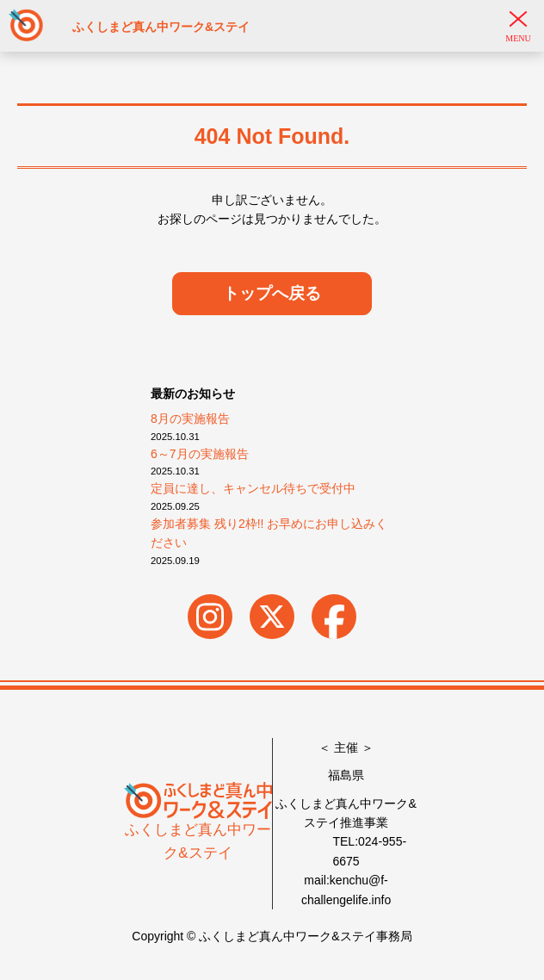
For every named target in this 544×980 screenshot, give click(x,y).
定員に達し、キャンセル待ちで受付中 (253, 488)
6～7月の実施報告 (200, 454)
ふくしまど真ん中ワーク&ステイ (198, 826)
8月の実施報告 (190, 419)
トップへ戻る (272, 293)
